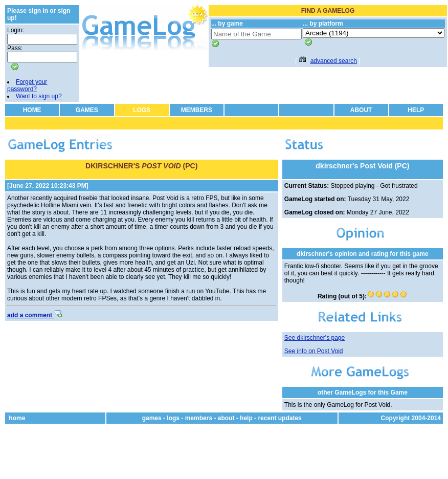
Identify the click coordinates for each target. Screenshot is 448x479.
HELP (416, 110)
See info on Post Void (314, 351)
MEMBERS (197, 110)
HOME (32, 110)
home (17, 418)
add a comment (35, 315)
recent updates (279, 418)
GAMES (87, 110)
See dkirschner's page (315, 338)
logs (173, 418)
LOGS (142, 110)
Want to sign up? (39, 96)
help (246, 418)
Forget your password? (27, 85)
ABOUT (361, 110)
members (199, 418)
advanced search (334, 61)
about (226, 418)
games (152, 418)
